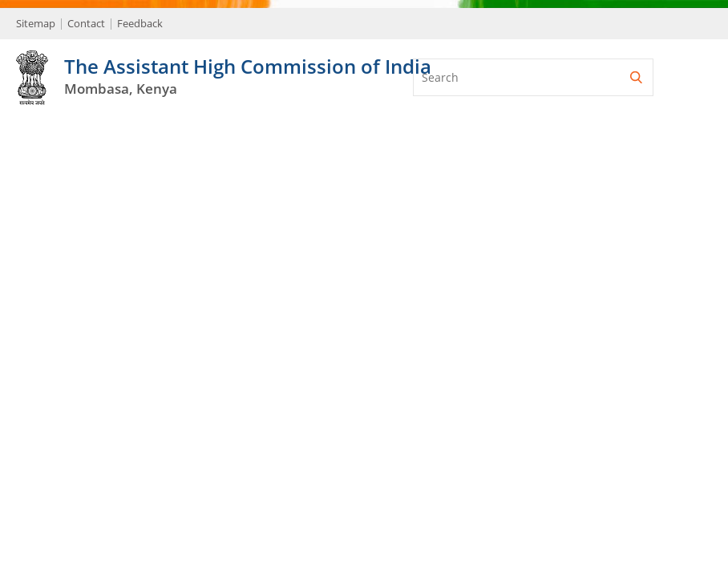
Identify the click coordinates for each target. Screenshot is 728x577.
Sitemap (36, 23)
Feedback (140, 23)
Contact (86, 23)
